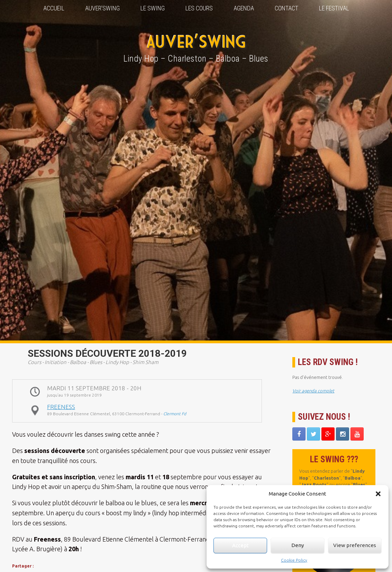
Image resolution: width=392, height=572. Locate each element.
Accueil (54, 8)
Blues (96, 362)
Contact (286, 8)
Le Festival (334, 8)
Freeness (61, 407)
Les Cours (199, 8)
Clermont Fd (175, 414)
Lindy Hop (117, 362)
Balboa (78, 362)
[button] (378, 494)
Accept (240, 545)
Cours (34, 362)
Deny (298, 545)
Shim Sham (145, 362)
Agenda (244, 8)
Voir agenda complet (313, 391)
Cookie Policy (294, 560)
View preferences (355, 545)
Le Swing (153, 8)
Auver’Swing (102, 8)
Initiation (56, 362)
